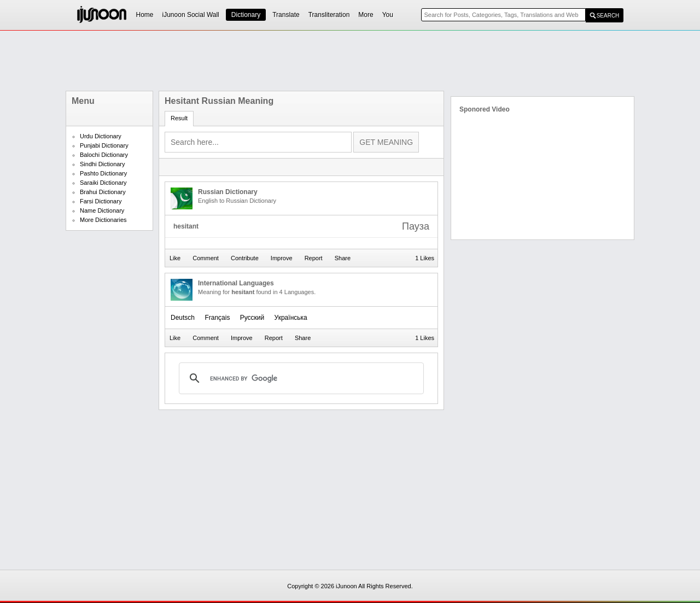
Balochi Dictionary (104, 155)
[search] (300, 378)
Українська (291, 318)
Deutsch (183, 318)
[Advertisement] (350, 61)
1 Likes (425, 258)
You (388, 15)
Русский (252, 318)
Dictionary (246, 15)
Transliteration (329, 15)
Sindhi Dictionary (103, 164)
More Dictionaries (103, 220)
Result (179, 118)
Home (145, 15)
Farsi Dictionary (101, 201)
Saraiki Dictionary (103, 183)
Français (217, 318)
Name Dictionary (102, 210)
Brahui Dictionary (103, 192)
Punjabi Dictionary (104, 145)
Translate (286, 15)
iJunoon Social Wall (191, 15)
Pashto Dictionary (103, 173)
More (366, 15)
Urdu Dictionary (101, 136)
